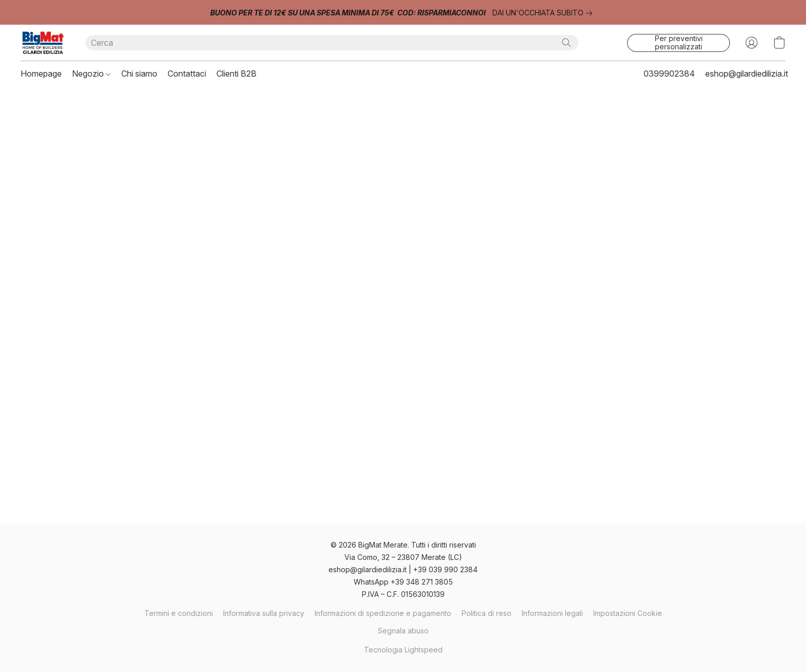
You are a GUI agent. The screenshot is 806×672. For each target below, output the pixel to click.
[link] (544, 13)
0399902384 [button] (669, 74)
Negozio (91, 74)
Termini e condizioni (179, 613)
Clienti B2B (236, 74)
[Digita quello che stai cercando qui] (332, 43)
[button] (43, 43)
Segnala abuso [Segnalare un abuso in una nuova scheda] (403, 631)
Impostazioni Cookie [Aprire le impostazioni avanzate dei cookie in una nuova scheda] (628, 613)
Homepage (41, 74)
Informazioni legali (552, 613)
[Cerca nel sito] (566, 43)
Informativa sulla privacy (264, 613)
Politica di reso (487, 613)
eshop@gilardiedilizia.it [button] (747, 74)
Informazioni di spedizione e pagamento (383, 613)
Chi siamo (139, 74)
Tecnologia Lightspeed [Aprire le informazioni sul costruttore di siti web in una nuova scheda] (403, 650)
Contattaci (187, 74)
